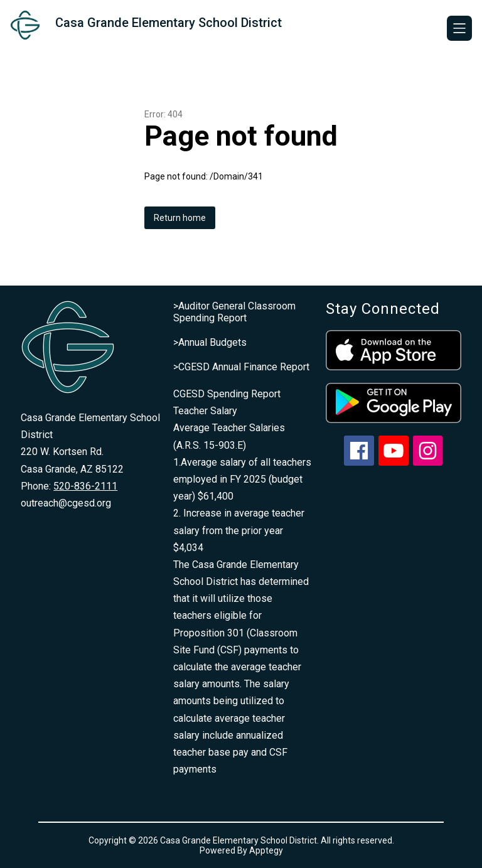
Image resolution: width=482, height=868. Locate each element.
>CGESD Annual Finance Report (241, 367)
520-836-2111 (85, 486)
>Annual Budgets (210, 342)
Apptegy (266, 850)
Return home (180, 218)
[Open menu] (459, 28)
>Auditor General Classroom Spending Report (234, 312)
